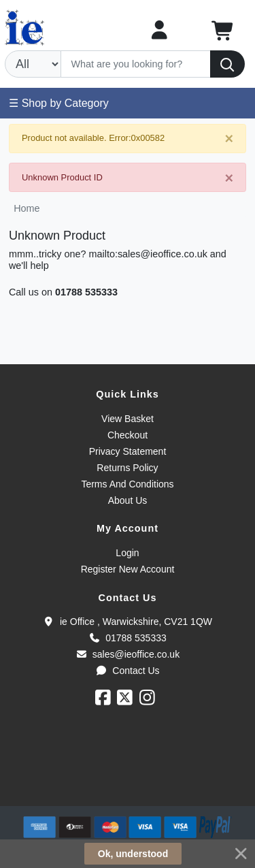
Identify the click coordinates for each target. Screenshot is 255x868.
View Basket (128, 419)
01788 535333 (86, 292)
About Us (128, 500)
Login (127, 553)
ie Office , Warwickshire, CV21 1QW (128, 622)
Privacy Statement (128, 451)
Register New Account (128, 569)
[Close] (229, 139)
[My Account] (159, 30)
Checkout (128, 435)
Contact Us (127, 671)
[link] (128, 781)
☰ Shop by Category (59, 103)
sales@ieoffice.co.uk (128, 654)
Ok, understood (133, 854)
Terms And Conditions (127, 484)
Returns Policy (127, 468)
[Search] (136, 64)
